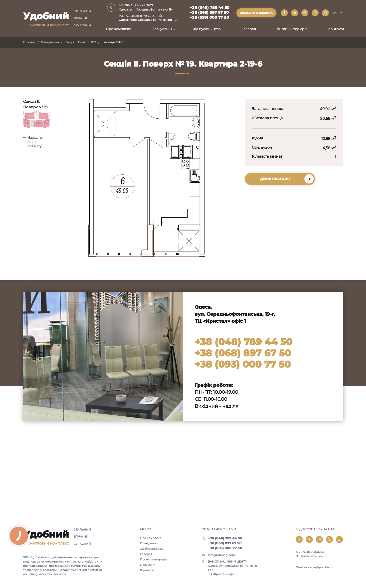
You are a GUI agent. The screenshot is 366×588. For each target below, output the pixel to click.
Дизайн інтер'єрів (292, 29)
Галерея (249, 29)
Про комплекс (118, 29)
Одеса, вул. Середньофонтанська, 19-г (148, 7)
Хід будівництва (207, 29)
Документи (148, 565)
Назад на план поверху (35, 142)
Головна (29, 42)
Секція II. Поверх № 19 (80, 42)
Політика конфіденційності (315, 567)
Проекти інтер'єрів (154, 559)
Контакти (336, 29)
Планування (162, 29)
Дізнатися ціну (275, 179)
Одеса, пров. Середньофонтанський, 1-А (148, 18)
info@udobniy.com (222, 555)
